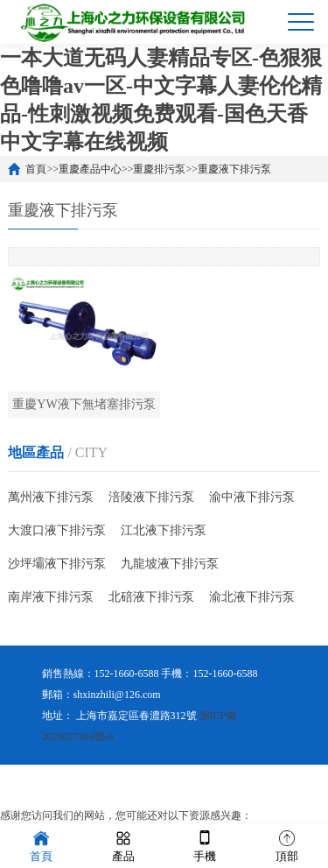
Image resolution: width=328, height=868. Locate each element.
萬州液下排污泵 (51, 497)
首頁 (36, 169)
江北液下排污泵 (164, 530)
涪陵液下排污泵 (151, 497)
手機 (205, 845)
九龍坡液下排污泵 (170, 564)
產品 (123, 845)
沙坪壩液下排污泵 (57, 564)
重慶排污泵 (159, 169)
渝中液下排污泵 (252, 497)
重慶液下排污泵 (234, 169)
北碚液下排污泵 (151, 597)
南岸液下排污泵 (51, 597)
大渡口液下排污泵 (57, 530)
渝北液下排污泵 (252, 597)
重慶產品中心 (90, 169)
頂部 (287, 845)
